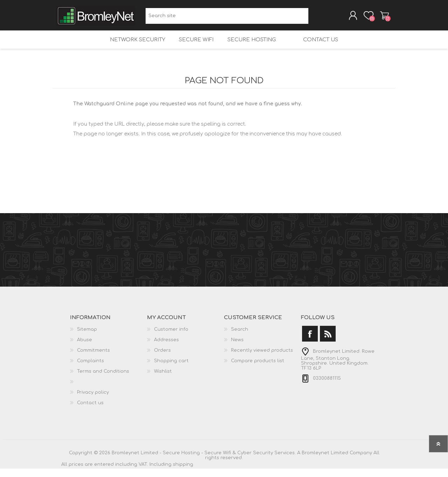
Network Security (132, 46)
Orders (162, 359)
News (237, 348)
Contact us (326, 46)
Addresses (166, 348)
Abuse (85, 348)
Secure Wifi (192, 46)
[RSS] (328, 342)
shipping (183, 473)
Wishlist (163, 380)
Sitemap (87, 338)
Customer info (171, 338)
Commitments (93, 359)
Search (316, 18)
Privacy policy (93, 401)
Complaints (90, 369)
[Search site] (227, 18)
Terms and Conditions (103, 380)
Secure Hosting (250, 46)
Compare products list (258, 369)
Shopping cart (379, 17)
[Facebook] (310, 342)
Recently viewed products (262, 359)
